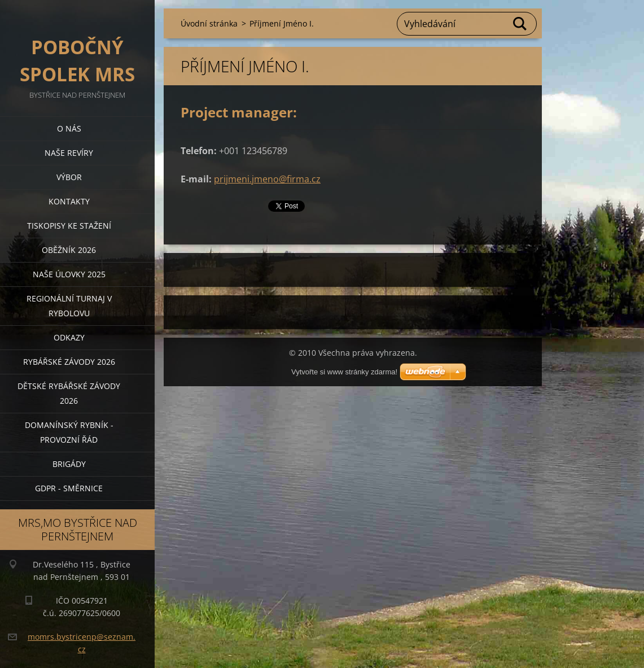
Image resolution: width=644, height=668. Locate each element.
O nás (69, 128)
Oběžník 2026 (69, 250)
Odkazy (69, 337)
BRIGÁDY (69, 464)
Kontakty (69, 201)
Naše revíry (69, 153)
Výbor (69, 177)
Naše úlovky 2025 (69, 274)
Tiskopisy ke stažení (69, 226)
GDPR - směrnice (69, 488)
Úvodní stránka (209, 23)
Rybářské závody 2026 (69, 362)
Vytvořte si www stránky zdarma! (344, 372)
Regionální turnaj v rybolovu (69, 306)
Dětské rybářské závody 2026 (69, 393)
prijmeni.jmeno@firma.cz (267, 179)
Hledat (520, 24)
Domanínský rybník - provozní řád (69, 432)
